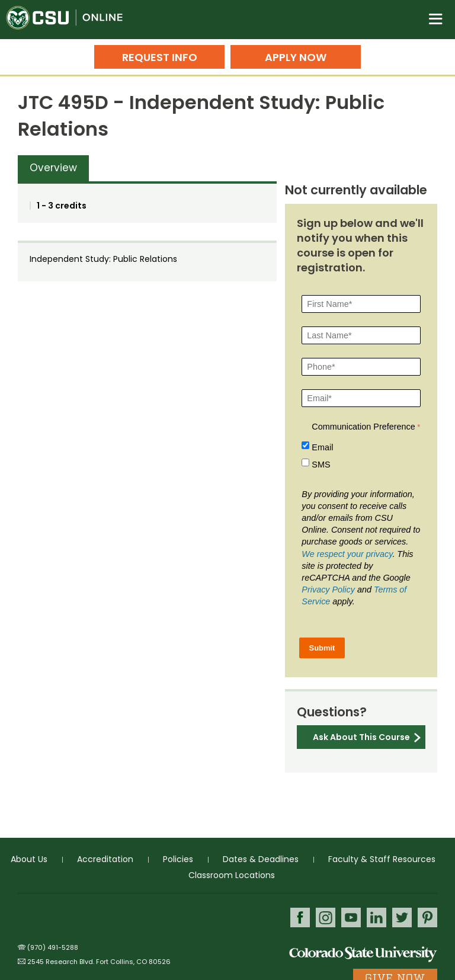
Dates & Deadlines (261, 859)
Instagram (326, 917)
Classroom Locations (232, 875)
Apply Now (296, 57)
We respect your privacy (347, 554)
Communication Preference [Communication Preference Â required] (363, 427)
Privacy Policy (328, 590)
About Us (29, 859)
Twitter (402, 917)
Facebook (300, 917)
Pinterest (427, 917)
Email (322, 447)
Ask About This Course (361, 737)
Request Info (160, 57)
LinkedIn (377, 917)
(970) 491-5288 (53, 947)
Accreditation (105, 859)
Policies (178, 859)
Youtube (351, 917)
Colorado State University (363, 954)
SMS (321, 465)
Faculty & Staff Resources (382, 859)
